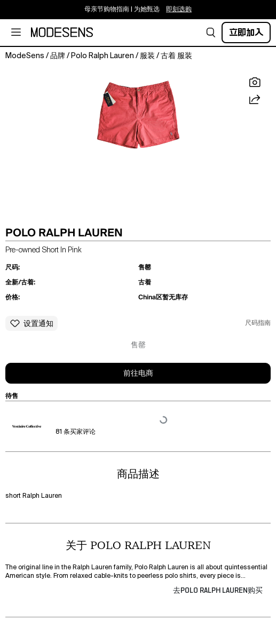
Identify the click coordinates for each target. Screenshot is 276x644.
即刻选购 (179, 10)
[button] (211, 33)
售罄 (138, 345)
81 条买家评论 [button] (76, 432)
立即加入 (246, 32)
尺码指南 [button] (258, 323)
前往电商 (138, 373)
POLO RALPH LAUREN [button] (64, 233)
